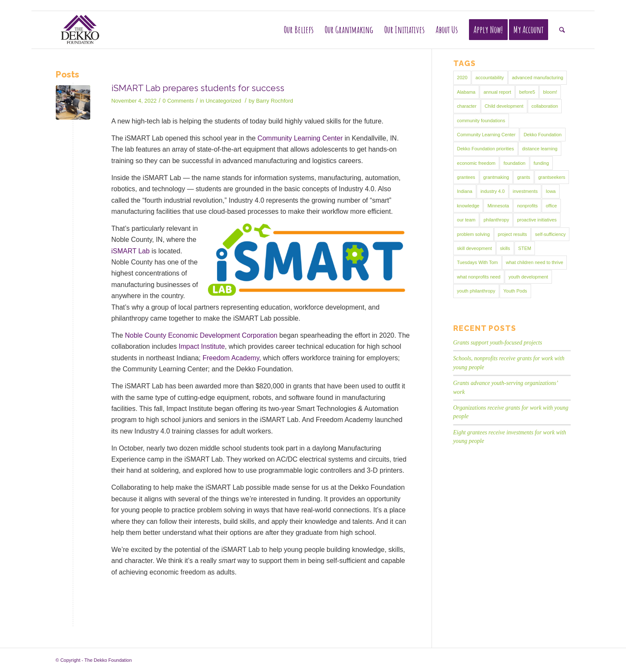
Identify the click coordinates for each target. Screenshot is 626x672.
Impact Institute (202, 346)
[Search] (562, 30)
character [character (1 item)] (467, 106)
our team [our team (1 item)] (466, 220)
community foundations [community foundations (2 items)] (481, 121)
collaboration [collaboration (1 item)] (545, 106)
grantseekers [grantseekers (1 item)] (552, 177)
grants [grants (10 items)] (524, 177)
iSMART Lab (131, 251)
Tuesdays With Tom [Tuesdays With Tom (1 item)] (477, 262)
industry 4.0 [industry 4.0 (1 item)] (493, 191)
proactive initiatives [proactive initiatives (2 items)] (537, 220)
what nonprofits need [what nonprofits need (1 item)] (479, 277)
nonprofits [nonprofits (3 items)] (527, 206)
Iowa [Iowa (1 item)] (550, 191)
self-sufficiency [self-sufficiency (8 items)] (550, 234)
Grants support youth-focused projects (498, 343)
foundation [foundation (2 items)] (514, 163)
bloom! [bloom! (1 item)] (550, 92)
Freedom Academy (231, 358)
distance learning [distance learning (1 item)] (540, 149)
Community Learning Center (300, 138)
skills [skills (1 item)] (505, 248)
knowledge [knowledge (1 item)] (468, 206)
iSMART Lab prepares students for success (198, 88)
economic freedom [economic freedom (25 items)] (476, 163)
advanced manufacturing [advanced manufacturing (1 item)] (537, 78)
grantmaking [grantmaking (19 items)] (496, 177)
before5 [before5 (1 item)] (527, 92)
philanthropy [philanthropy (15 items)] (496, 220)
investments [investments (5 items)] (525, 191)
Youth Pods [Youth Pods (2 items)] (515, 291)
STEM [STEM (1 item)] (525, 248)
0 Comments (178, 101)
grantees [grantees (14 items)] (466, 177)
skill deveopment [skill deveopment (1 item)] (475, 248)
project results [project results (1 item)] (512, 234)
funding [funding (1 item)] (541, 163)
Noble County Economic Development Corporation (201, 335)
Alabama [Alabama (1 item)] (466, 92)
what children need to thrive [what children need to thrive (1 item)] (535, 262)
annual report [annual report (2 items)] (497, 92)
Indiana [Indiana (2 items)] (465, 191)
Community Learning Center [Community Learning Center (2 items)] (486, 135)
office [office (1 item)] (551, 206)
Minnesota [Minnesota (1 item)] (498, 206)
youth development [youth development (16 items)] (528, 277)
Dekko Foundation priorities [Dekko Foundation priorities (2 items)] (486, 149)
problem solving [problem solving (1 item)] (473, 234)
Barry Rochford (275, 101)
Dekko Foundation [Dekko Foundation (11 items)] (542, 135)
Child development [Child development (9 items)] (504, 106)
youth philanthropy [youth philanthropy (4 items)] (476, 291)
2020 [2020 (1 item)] (462, 78)
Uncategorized (223, 101)
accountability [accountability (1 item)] (490, 78)
